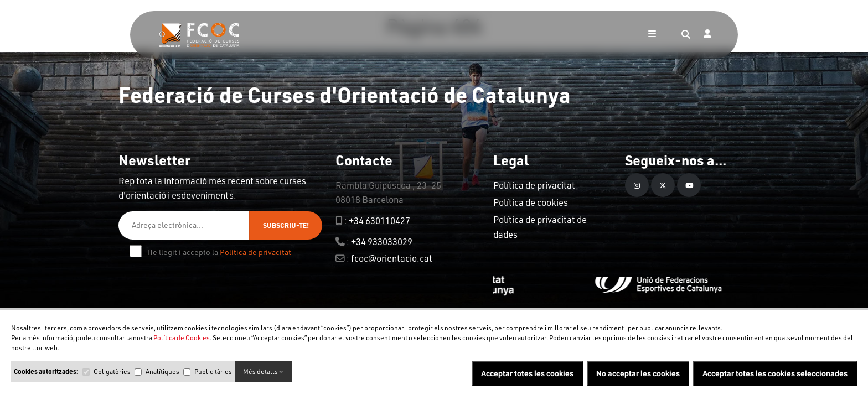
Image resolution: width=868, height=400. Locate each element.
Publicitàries (213, 372)
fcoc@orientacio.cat (392, 258)
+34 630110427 (379, 220)
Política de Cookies (182, 338)
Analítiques (162, 372)
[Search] (686, 35)
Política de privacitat (255, 252)
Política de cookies (531, 202)
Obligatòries (112, 372)
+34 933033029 (382, 241)
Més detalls (263, 372)
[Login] (707, 35)
